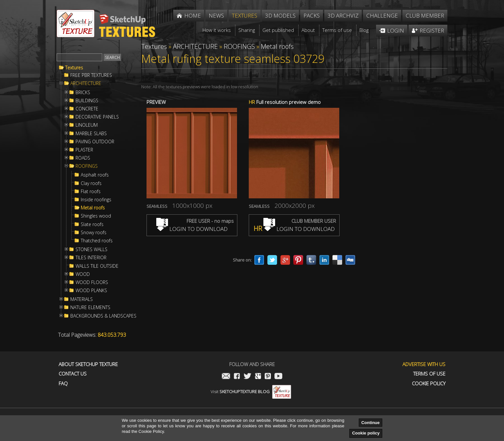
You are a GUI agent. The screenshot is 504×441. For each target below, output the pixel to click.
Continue (371, 423)
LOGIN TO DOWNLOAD (192, 229)
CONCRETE (87, 109)
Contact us (73, 374)
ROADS (83, 158)
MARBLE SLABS (91, 134)
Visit (251, 391)
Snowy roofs (94, 233)
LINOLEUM (87, 125)
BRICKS (83, 92)
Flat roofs (91, 192)
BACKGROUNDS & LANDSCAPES (103, 316)
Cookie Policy (429, 384)
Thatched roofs (97, 241)
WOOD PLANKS (91, 291)
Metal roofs (93, 208)
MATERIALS (82, 299)
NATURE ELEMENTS (90, 307)
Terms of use (429, 374)
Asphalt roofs (95, 175)
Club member (425, 15)
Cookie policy (366, 433)
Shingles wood (96, 216)
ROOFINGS (87, 166)
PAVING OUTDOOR (95, 142)
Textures (74, 68)
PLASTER (84, 150)
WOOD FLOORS (92, 282)
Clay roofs (91, 183)
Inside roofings (96, 200)
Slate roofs (92, 224)
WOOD (83, 274)
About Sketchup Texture (88, 364)
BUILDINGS (87, 101)
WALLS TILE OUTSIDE (97, 266)
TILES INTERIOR (91, 258)
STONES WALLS (91, 249)
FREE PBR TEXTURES (91, 75)
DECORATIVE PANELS (97, 117)
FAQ (63, 384)
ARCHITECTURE (86, 83)
